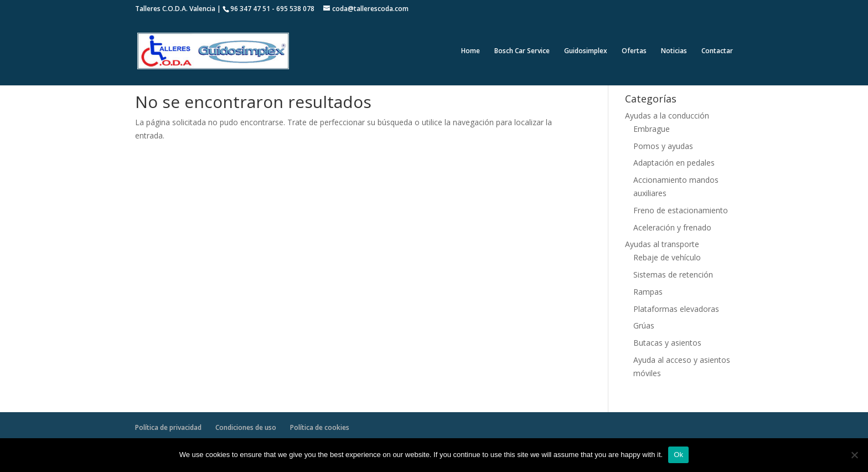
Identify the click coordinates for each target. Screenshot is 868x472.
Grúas (644, 325)
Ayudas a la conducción (667, 116)
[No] (854, 455)
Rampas (648, 292)
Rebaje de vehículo (667, 257)
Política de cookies (320, 427)
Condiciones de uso (246, 427)
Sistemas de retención (673, 275)
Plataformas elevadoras (676, 309)
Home (471, 51)
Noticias (674, 51)
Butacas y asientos (667, 343)
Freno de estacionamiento (681, 210)
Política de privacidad (168, 427)
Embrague (652, 129)
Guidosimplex (586, 51)
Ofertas (634, 51)
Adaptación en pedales (674, 163)
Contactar (717, 51)
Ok (678, 455)
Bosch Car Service (522, 51)
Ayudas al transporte (662, 244)
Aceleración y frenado (672, 227)
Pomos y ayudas (663, 146)
